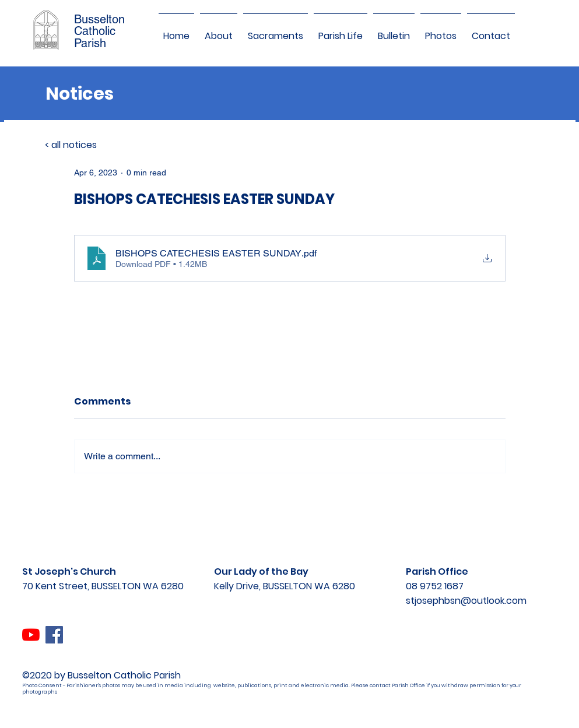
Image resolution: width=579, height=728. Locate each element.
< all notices (71, 145)
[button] (219, 31)
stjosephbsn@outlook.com (466, 601)
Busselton (99, 19)
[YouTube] (31, 635)
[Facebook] (54, 635)
